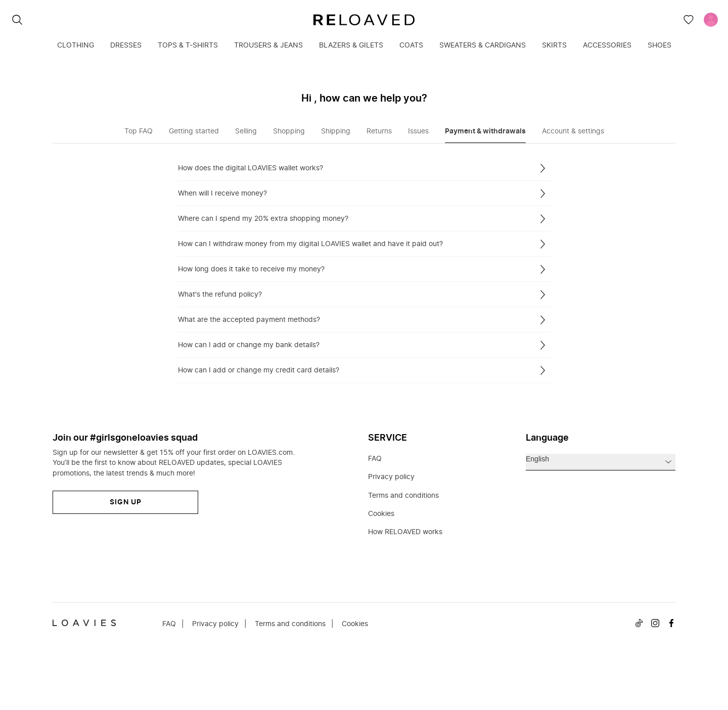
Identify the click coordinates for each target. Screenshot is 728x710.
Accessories (607, 45)
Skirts (554, 45)
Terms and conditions (403, 496)
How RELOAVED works (405, 532)
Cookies (381, 514)
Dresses (126, 45)
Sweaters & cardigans (483, 45)
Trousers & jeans (268, 45)
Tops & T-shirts (188, 45)
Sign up (126, 502)
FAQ (375, 459)
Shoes (659, 45)
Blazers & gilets (351, 45)
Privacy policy (391, 477)
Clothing (76, 45)
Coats (411, 45)
